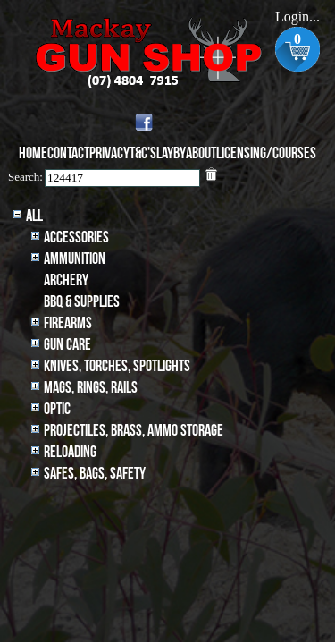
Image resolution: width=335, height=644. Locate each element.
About (201, 153)
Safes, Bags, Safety (95, 474)
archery (66, 280)
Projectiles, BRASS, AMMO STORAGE (134, 431)
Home (33, 153)
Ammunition (75, 259)
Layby (171, 153)
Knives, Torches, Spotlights (117, 366)
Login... (297, 17)
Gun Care (67, 345)
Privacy (109, 153)
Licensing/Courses (266, 153)
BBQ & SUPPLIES (82, 302)
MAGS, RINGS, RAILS (91, 388)
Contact (68, 153)
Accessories (76, 237)
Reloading (70, 452)
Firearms (68, 323)
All (34, 216)
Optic (57, 409)
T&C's (143, 153)
